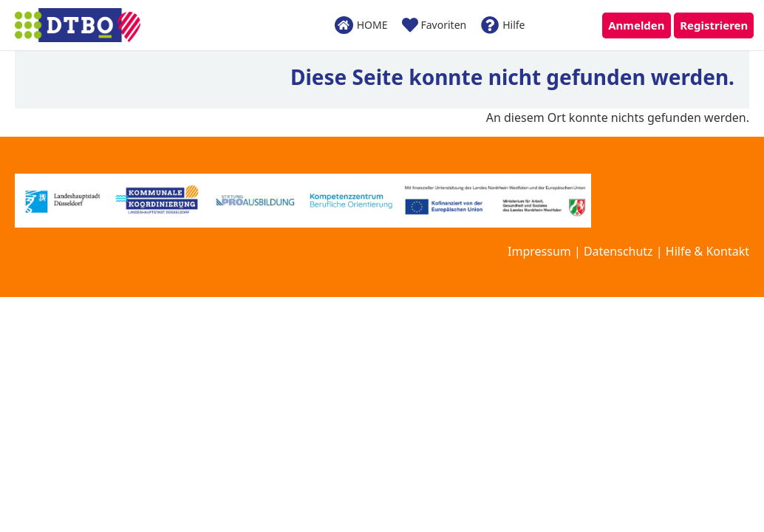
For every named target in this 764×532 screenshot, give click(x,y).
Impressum (539, 251)
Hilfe (503, 25)
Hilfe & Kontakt (707, 251)
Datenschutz (618, 251)
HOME (361, 25)
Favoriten (434, 25)
